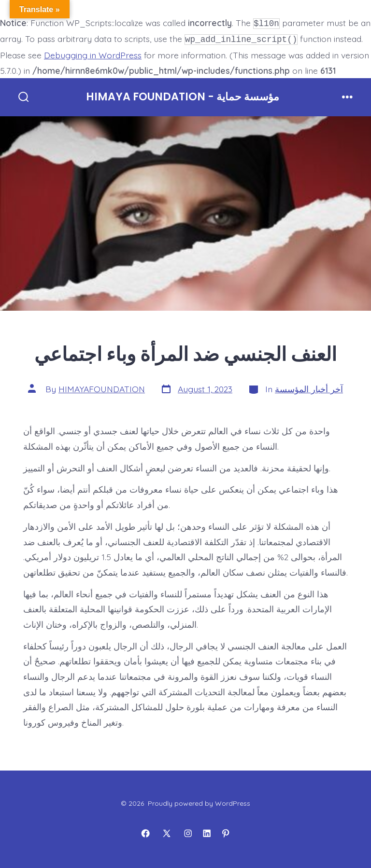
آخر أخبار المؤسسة (309, 387)
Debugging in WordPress (93, 53)
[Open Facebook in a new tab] (145, 832)
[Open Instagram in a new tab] (188, 832)
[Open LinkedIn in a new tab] (207, 832)
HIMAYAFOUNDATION (102, 387)
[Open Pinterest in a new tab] (226, 832)
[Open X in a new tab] (167, 832)
